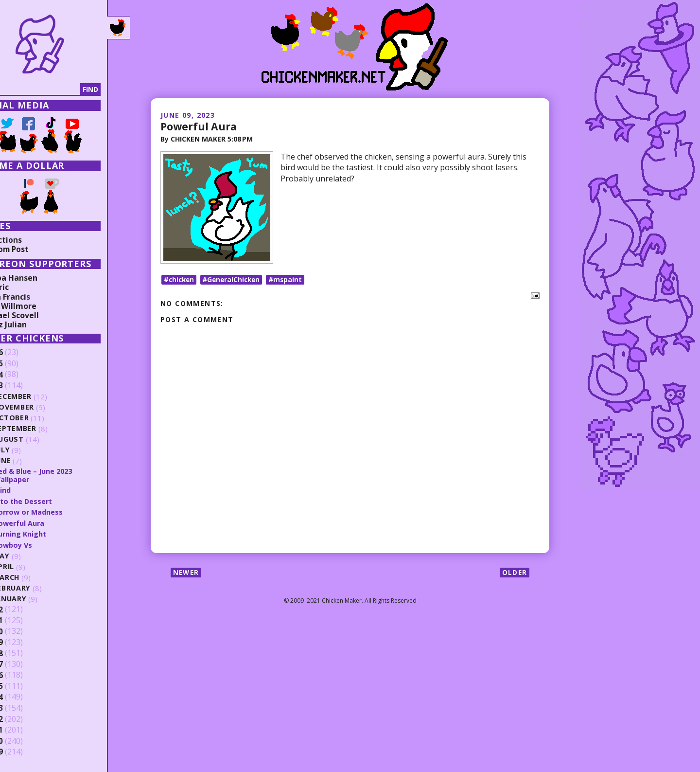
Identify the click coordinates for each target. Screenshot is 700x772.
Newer (187, 575)
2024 (23, 375)
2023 (23, 386)
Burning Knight (49, 533)
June (31, 461)
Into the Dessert (52, 501)
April (32, 566)
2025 (23, 364)
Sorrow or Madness (58, 511)
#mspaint (290, 282)
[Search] (58, 90)
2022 (23, 609)
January (39, 598)
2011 (23, 729)
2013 (23, 707)
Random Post (33, 249)
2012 (23, 718)
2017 (23, 664)
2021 (23, 620)
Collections (29, 240)
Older (514, 575)
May (30, 555)
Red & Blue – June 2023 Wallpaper (63, 475)
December (42, 397)
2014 (23, 696)
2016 (23, 674)
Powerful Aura (200, 126)
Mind (31, 490)
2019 (23, 642)
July (31, 450)
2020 (23, 630)
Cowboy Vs (42, 544)
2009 (23, 751)
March (35, 577)
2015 (23, 685)
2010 (23, 740)
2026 (23, 353)
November (43, 407)
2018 (23, 652)
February (41, 587)
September (44, 429)
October (40, 418)
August (38, 440)
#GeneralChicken (235, 282)
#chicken (180, 282)
